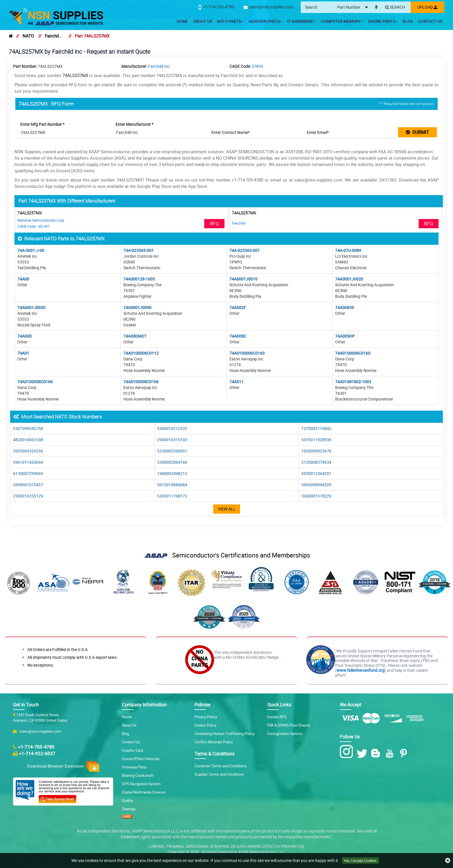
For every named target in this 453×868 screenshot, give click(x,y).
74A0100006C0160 (247, 353)
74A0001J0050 (31, 307)
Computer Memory (342, 21)
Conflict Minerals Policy (214, 742)
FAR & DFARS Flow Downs (289, 725)
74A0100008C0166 (35, 382)
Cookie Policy (205, 725)
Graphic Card (132, 750)
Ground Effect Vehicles (141, 759)
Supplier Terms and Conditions (219, 774)
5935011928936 (316, 440)
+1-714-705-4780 (36, 747)
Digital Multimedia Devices (144, 792)
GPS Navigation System (141, 784)
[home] (11, 36)
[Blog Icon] (377, 753)
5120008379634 (316, 462)
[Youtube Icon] (391, 753)
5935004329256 (28, 451)
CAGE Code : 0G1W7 (34, 226)
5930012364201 (316, 473)
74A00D (25, 336)
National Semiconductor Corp (41, 220)
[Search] (394, 8)
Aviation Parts (265, 21)
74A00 (23, 279)
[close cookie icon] (448, 861)
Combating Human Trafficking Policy (224, 734)
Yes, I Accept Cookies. (361, 860)
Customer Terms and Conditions (221, 766)
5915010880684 (172, 485)
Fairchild (239, 223)
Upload (427, 7)
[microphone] (375, 6)
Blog (408, 21)
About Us (203, 21)
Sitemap (129, 809)
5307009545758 (28, 428)
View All (227, 509)
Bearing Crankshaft (138, 775)
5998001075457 (28, 485)
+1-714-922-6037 (37, 753)
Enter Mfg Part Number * (43, 124)
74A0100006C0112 (141, 353)
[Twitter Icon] (363, 753)
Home (182, 21)
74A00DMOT (135, 336)
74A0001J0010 (243, 279)
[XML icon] (127, 817)
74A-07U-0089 (348, 250)
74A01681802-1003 (353, 382)
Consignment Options (285, 734)
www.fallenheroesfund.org (361, 670)
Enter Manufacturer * (135, 124)
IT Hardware (302, 21)
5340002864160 (172, 462)
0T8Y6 (257, 66)
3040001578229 (316, 496)
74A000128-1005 (139, 279)
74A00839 (345, 307)
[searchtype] (354, 7)
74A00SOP (345, 336)
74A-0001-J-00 (31, 250)
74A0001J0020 (349, 279)
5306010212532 (172, 428)
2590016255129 (28, 496)
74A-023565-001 (139, 250)
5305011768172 (172, 496)
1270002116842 (316, 428)
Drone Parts (383, 21)
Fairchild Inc (54, 36)
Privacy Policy (206, 717)
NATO (28, 36)
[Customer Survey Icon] (57, 798)
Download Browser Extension (63, 766)
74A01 (23, 353)
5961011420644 (28, 462)
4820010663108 (28, 440)
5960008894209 (316, 485)
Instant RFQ (277, 717)
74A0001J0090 (137, 307)
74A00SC (238, 336)
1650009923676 (316, 451)
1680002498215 (172, 473)
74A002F (238, 307)
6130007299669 (28, 473)
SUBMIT (417, 132)
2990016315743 (172, 440)
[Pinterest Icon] (405, 753)
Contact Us (430, 21)
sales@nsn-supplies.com (39, 731)
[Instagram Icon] (348, 752)
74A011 (236, 382)
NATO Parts (230, 21)
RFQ (214, 223)
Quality (128, 800)
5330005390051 (172, 451)
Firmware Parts (134, 767)
